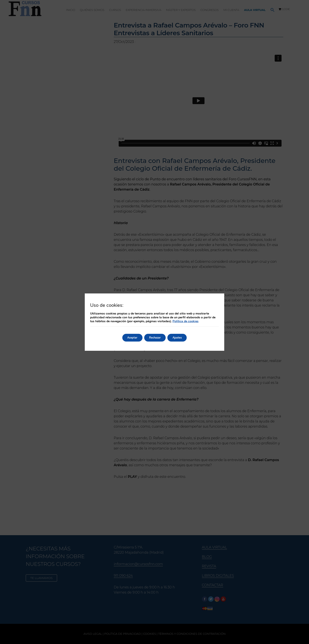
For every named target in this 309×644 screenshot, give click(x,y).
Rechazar (155, 338)
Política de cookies (186, 321)
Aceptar (128, 338)
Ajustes (181, 338)
